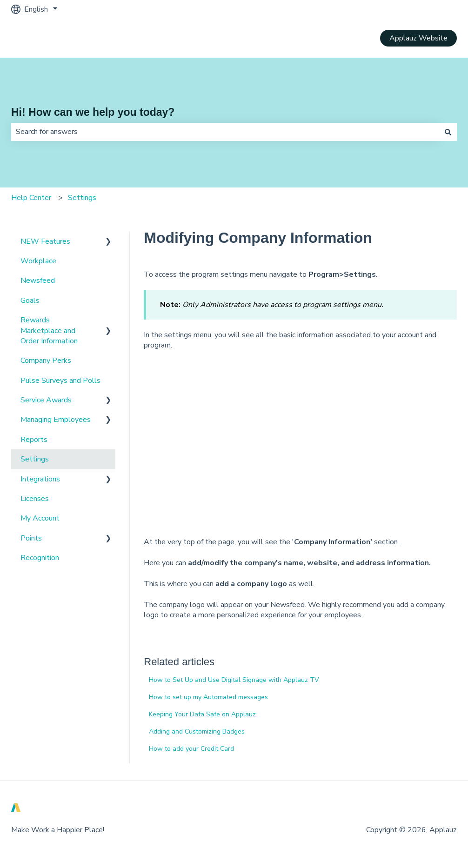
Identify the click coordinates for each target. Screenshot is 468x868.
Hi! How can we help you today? (93, 112)
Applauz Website (418, 38)
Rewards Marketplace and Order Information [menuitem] (49, 331)
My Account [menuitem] (40, 518)
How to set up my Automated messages (208, 697)
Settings (82, 198)
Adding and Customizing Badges (197, 731)
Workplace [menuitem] (38, 261)
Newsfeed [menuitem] (38, 280)
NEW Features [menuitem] (45, 241)
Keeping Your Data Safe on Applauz (202, 714)
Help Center (31, 198)
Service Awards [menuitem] (46, 400)
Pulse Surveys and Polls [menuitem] (60, 381)
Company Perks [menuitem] (46, 361)
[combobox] (225, 132)
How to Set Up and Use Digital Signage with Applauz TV (234, 680)
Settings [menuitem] (35, 459)
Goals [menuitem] (30, 300)
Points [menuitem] (31, 538)
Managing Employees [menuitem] (56, 420)
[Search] (448, 132)
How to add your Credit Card (191, 749)
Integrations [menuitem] (40, 479)
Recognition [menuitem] (40, 558)
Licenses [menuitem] (35, 499)
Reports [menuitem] (34, 440)
